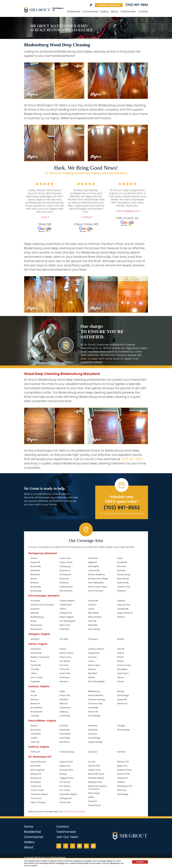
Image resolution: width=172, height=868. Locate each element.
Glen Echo (93, 558)
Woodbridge (123, 730)
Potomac (122, 566)
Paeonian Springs (97, 699)
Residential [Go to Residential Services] (74, 11)
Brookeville (36, 587)
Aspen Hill (35, 562)
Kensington (94, 566)
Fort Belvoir (65, 661)
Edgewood (65, 766)
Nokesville (93, 730)
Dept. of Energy (38, 802)
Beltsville (35, 613)
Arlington (35, 639)
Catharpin (36, 734)
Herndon (64, 681)
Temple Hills (123, 609)
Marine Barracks (96, 774)
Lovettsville (65, 716)
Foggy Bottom (67, 778)
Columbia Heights (39, 794)
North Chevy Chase (98, 587)
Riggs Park (122, 766)
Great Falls (65, 673)
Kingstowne (94, 653)
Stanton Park (123, 774)
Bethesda (35, 574)
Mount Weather (96, 695)
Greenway (64, 677)
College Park (66, 613)
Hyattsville (93, 601)
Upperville (122, 699)
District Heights (67, 617)
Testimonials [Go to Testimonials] (128, 11)
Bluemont (35, 704)
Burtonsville (36, 591)
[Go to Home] (44, 10)
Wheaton (122, 591)
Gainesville (65, 730)
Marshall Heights (96, 778)
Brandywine (36, 625)
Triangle (121, 726)
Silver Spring (123, 579)
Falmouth (35, 752)
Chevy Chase (66, 562)
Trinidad (121, 782)
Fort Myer (64, 639)
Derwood (64, 579)
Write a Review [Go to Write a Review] (91, 5)
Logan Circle (94, 770)
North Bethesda (96, 583)
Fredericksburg (67, 752)
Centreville (36, 665)
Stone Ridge (123, 695)
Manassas (64, 742)
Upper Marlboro (125, 613)
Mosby (91, 677)
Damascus (65, 570)
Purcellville (93, 708)
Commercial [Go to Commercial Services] (90, 11)
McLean (92, 669)
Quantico (93, 734)
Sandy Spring (124, 574)
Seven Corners (124, 665)
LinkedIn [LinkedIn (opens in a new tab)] (86, 846)
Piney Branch (95, 805)
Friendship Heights (68, 794)
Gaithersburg (66, 587)
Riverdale (93, 625)
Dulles (62, 691)
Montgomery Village (98, 579)
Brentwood (36, 629)
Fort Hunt (64, 665)
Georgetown (66, 798)
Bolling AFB (36, 774)
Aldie (33, 691)
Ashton (34, 558)
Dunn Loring (36, 677)
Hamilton (64, 699)
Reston (120, 661)
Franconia (64, 669)
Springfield (122, 669)
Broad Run (36, 730)
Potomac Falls (95, 704)
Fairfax (63, 649)
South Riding (94, 716)
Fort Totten (65, 790)
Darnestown (65, 574)
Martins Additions (97, 574)
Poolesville (122, 562)
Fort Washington (68, 621)
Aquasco (35, 609)
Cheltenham (66, 605)
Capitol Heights (67, 601)
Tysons (120, 677)
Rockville (121, 570)
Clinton (63, 609)
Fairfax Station (66, 653)
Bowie (33, 621)
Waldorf (121, 617)
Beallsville (35, 570)
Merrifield (93, 673)
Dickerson (64, 583)
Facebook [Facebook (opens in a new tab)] (66, 846)
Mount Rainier (95, 617)
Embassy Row (66, 770)
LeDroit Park (94, 766)
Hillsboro (64, 704)
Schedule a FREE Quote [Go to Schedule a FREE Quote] (109, 5)
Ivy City (92, 762)
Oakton (121, 653)
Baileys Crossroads (40, 657)
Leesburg (64, 712)
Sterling (121, 691)
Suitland (121, 601)
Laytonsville (94, 570)
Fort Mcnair (65, 786)
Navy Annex (94, 793)
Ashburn (35, 699)
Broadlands (36, 712)
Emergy (63, 774)
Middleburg (94, 691)
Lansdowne (65, 708)
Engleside (35, 681)
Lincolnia (92, 657)
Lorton (91, 661)
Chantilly (35, 669)
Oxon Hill (92, 621)
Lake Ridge (65, 738)
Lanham (92, 605)
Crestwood (36, 798)
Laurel (91, 609)
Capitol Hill (36, 786)
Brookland (36, 782)
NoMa (91, 797)
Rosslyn (121, 639)
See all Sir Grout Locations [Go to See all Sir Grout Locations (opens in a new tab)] (72, 812)
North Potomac (96, 591)
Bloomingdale (37, 770)
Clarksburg (65, 566)
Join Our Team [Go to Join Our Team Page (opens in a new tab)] (67, 837)
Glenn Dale (65, 625)
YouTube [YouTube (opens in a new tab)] (79, 846)
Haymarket (65, 734)
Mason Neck (94, 665)
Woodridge (123, 794)
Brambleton (36, 708)
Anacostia (36, 766)
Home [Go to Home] (29, 827)
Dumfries (64, 726)
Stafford (121, 752)
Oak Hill (121, 649)
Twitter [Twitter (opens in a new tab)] (73, 846)
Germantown (66, 591)
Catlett (34, 738)
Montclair (93, 726)
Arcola (34, 695)
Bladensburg (37, 617)
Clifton (34, 673)
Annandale (36, 653)
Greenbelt (64, 629)
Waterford (122, 704)
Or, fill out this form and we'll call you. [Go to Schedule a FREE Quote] (122, 513)
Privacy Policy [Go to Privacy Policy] (106, 861)
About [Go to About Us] (114, 11)
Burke (33, 661)
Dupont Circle (66, 762)
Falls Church (65, 657)
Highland (93, 562)
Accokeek (35, 601)
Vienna (120, 681)
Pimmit (120, 657)
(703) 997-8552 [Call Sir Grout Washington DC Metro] (137, 5)
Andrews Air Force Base (42, 605)
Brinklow (35, 583)
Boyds (34, 579)
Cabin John (65, 558)
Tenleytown (123, 778)
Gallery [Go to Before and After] (104, 11)
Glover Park (65, 802)
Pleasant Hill (123, 762)
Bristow (34, 726)
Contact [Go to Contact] (143, 11)
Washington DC (125, 786)
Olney (120, 558)
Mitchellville (94, 613)
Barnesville (36, 566)
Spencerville (123, 583)
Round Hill (93, 712)
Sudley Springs (95, 742)
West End (122, 790)
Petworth (93, 801)
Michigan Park (95, 782)
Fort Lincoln (65, 782)
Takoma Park (124, 587)
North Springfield (96, 681)
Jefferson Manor (96, 649)
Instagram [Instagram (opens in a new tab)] (59, 846)
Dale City (35, 742)
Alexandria (36, 649)
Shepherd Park (124, 770)
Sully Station (123, 673)
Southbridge (94, 738)
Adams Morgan (38, 762)
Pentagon (93, 639)
